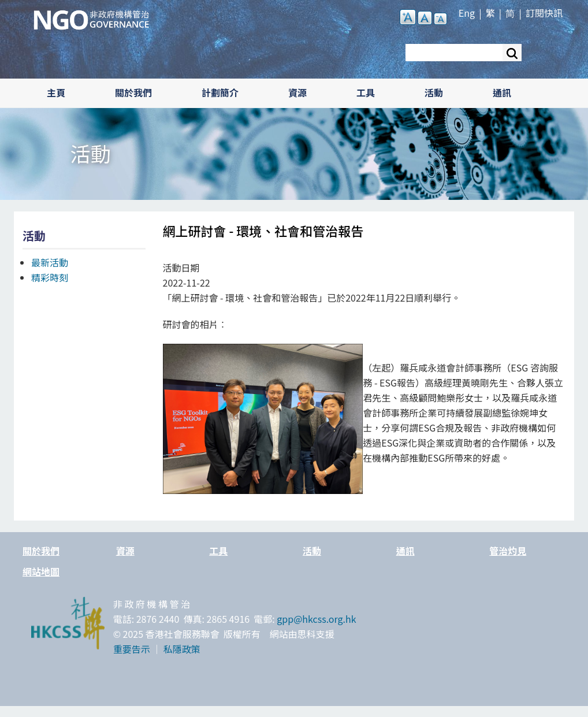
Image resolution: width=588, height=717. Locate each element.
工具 (366, 92)
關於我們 (133, 92)
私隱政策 (182, 649)
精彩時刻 (50, 277)
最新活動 (50, 262)
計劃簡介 (220, 92)
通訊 (502, 92)
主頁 (56, 92)
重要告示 (132, 649)
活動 (434, 92)
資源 (297, 92)
